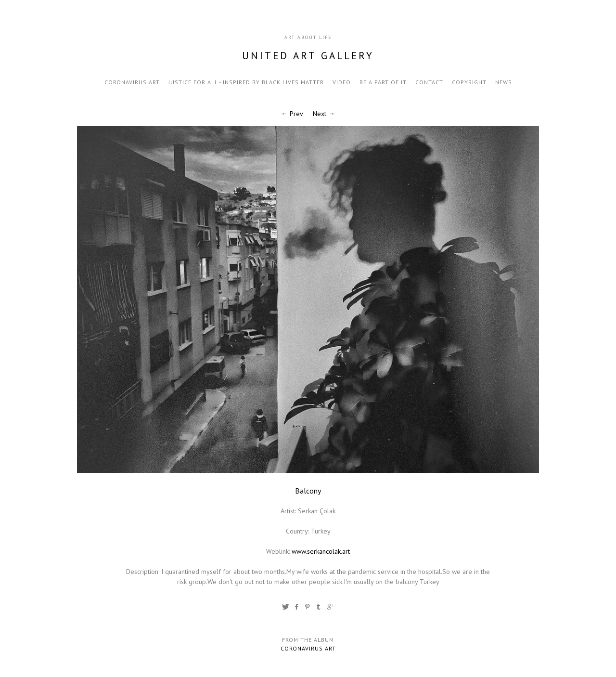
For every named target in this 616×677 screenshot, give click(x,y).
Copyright (469, 82)
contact (429, 82)
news (504, 82)
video (342, 82)
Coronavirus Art (132, 82)
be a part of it (383, 82)
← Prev (292, 114)
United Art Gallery (308, 56)
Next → (324, 114)
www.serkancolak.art (321, 551)
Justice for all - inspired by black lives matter (246, 82)
